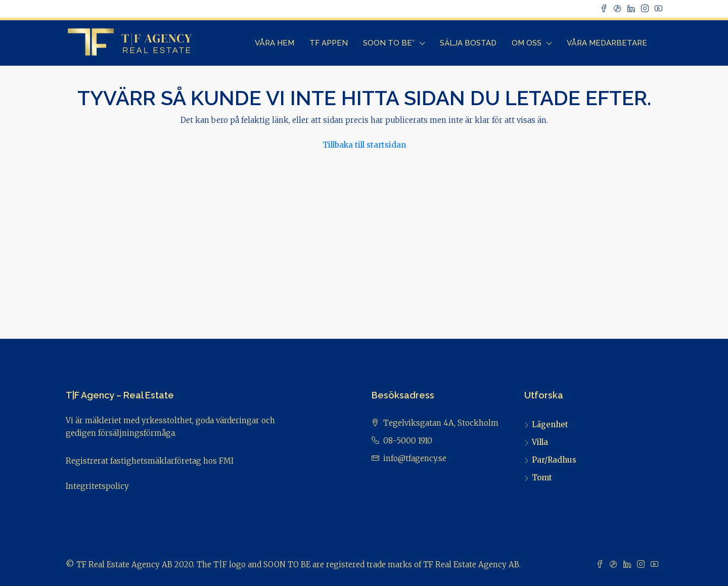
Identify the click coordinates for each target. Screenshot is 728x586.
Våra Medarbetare (607, 43)
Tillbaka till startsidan (364, 145)
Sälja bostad (468, 43)
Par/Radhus (554, 460)
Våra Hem (275, 43)
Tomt (542, 478)
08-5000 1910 (408, 441)
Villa (540, 442)
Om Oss (527, 43)
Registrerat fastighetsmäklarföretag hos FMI (150, 461)
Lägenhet (550, 424)
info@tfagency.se (415, 458)
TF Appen (329, 43)
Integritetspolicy (97, 486)
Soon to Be (389, 43)
